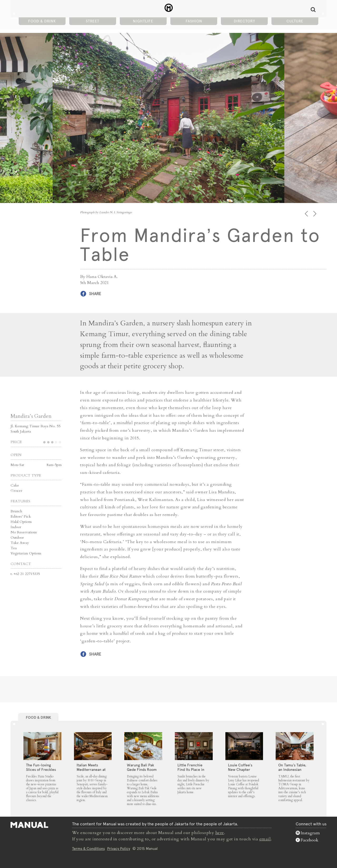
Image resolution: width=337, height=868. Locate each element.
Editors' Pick (21, 516)
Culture (295, 21)
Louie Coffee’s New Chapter (240, 767)
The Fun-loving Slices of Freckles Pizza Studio (41, 769)
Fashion (194, 21)
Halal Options (21, 522)
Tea (14, 548)
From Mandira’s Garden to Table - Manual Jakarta (169, 8)
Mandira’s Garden (31, 416)
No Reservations (24, 532)
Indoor (16, 527)
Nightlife (143, 21)
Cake (15, 485)
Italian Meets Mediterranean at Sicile (91, 769)
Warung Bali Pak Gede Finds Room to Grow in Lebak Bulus (142, 772)
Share (95, 294)
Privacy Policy (119, 848)
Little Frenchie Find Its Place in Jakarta (191, 769)
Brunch (16, 511)
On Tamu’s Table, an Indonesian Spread (292, 769)
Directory (244, 21)
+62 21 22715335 (27, 574)
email (265, 839)
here (220, 832)
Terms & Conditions (88, 848)
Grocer (16, 491)
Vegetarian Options (26, 553)
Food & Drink (42, 21)
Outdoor (17, 537)
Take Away (20, 543)
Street (93, 21)
